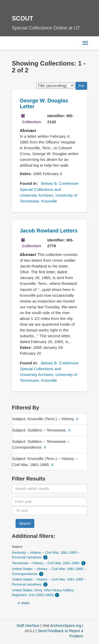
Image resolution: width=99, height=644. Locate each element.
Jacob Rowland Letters (49, 231)
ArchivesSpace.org (66, 626)
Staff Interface (28, 626)
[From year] (49, 502)
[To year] (50, 511)
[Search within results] (49, 489)
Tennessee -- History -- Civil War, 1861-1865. (47, 563)
